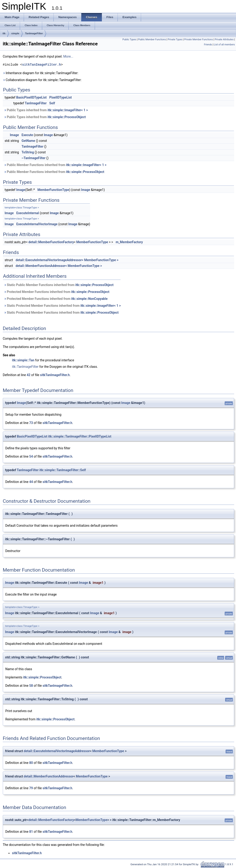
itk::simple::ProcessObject (67, 117)
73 (31, 423)
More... (68, 56)
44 (31, 482)
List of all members (224, 45)
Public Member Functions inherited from (55, 165)
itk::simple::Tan (23, 360)
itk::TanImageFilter (25, 367)
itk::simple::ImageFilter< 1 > (68, 110)
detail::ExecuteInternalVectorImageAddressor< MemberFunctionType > (67, 260)
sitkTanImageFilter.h (41, 65)
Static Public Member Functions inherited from (59, 285)
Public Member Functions (152, 39)
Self (52, 103)
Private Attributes (224, 39)
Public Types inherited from (46, 110)
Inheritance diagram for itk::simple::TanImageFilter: (41, 73)
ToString (28, 152)
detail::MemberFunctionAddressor (49, 776)
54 (31, 456)
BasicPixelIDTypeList (31, 97)
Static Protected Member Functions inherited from (62, 306)
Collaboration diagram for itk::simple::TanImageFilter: (42, 80)
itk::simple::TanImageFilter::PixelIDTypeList (80, 436)
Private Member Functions (198, 39)
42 (29, 375)
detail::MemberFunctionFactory (51, 242)
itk (4, 33)
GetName (28, 141)
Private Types (175, 39)
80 (31, 763)
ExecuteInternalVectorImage (37, 224)
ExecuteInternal (28, 213)
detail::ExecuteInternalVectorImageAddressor (57, 751)
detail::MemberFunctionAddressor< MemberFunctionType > (59, 266)
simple (15, 33)
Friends (208, 45)
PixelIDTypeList (61, 97)
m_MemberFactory (129, 242)
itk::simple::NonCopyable (89, 299)
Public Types (129, 39)
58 (31, 686)
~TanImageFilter (34, 158)
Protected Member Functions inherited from (57, 292)
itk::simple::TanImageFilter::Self (63, 470)
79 (31, 788)
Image (14, 135)
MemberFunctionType (53, 190)
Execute (27, 135)
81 (31, 832)
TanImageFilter (34, 33)
